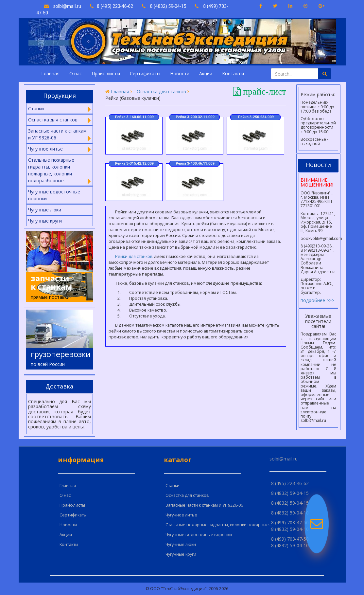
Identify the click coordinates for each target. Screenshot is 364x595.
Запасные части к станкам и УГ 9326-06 (204, 505)
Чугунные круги (45, 221)
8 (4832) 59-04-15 (164, 6)
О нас (76, 73)
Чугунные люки (45, 210)
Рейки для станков (134, 256)
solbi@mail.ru (63, 6)
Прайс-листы (106, 73)
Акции (206, 73)
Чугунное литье (181, 515)
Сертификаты (145, 73)
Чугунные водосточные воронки (54, 195)
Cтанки (173, 486)
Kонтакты (233, 73)
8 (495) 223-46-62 (112, 6)
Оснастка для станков (161, 91)
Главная (50, 73)
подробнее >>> (317, 300)
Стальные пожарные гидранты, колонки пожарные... (219, 525)
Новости (180, 73)
